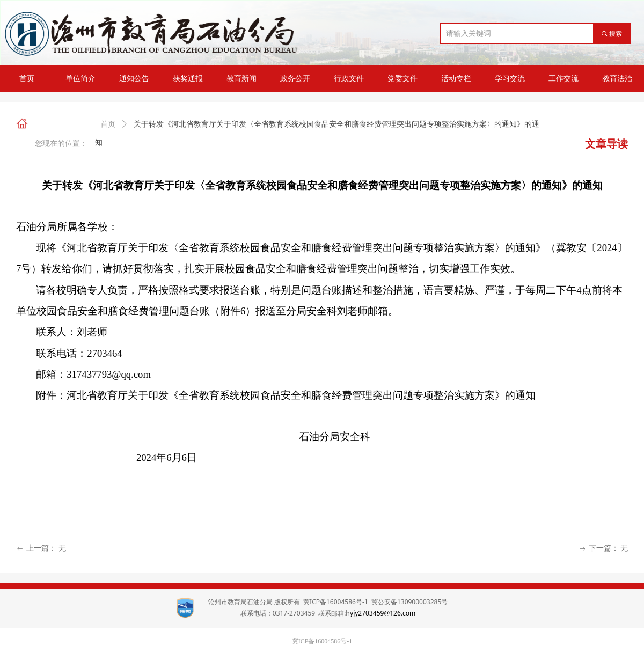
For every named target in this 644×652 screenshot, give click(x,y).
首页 (108, 124)
